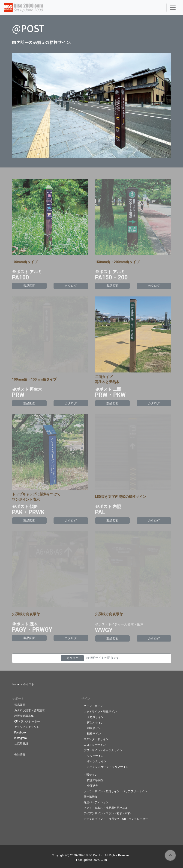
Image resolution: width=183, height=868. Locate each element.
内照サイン (90, 775)
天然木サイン (95, 717)
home (15, 684)
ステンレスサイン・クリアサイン (108, 767)
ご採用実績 (21, 744)
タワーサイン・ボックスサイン (103, 750)
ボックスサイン (97, 761)
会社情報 (20, 755)
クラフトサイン (93, 706)
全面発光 (93, 786)
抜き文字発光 (95, 780)
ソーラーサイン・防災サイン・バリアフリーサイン (115, 791)
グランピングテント (27, 727)
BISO (89, 855)
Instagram (21, 738)
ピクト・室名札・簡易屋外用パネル (106, 808)
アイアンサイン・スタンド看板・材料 (107, 813)
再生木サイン (95, 723)
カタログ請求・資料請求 (30, 710)
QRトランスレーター (27, 721)
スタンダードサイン (96, 739)
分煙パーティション (96, 802)
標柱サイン (94, 734)
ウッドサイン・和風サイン (100, 712)
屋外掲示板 (90, 797)
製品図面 (20, 705)
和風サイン (94, 728)
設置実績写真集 (24, 716)
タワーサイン (95, 756)
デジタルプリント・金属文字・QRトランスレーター (116, 819)
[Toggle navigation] (173, 8)
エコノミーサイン (95, 745)
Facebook (20, 733)
